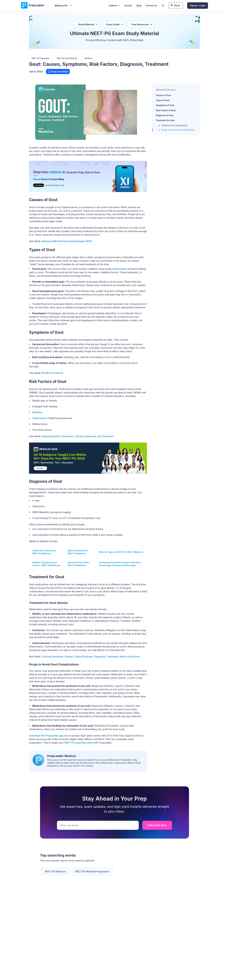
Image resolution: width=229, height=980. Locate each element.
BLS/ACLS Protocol (52, 373)
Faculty (128, 5)
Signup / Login (198, 5)
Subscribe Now (157, 825)
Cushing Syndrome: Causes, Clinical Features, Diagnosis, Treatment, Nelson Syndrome (90, 657)
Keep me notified (58, 72)
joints (64, 298)
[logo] (33, 5)
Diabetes (37, 412)
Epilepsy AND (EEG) (67, 241)
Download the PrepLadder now (49, 736)
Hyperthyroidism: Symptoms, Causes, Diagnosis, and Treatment (78, 436)
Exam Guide (113, 24)
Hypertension (40, 418)
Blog (139, 5)
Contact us (151, 5)
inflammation (119, 269)
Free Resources (140, 24)
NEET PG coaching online (79, 743)
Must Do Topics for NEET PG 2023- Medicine (121, 552)
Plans (177, 5)
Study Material (86, 24)
